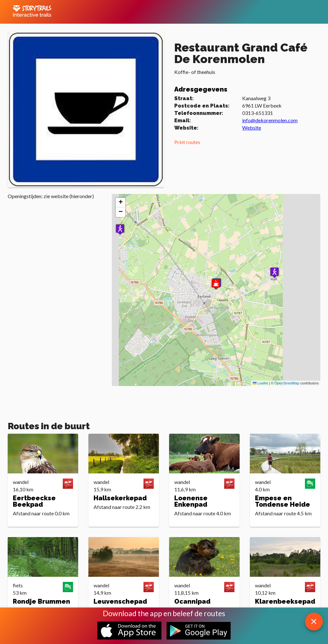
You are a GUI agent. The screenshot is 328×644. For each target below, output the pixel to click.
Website (252, 128)
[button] (275, 273)
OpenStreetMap (287, 383)
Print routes (187, 142)
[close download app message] (314, 622)
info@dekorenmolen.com (270, 120)
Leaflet (260, 383)
